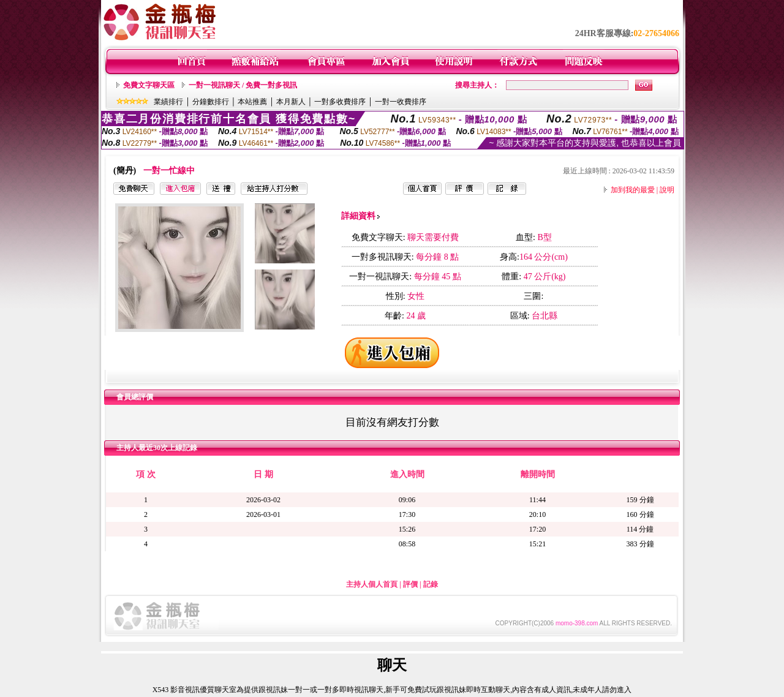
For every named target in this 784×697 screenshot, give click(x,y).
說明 (667, 190)
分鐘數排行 (211, 102)
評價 (410, 584)
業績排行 (168, 102)
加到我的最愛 (633, 190)
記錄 (431, 584)
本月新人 (291, 102)
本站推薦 (252, 102)
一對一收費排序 (401, 102)
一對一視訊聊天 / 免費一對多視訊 (243, 85)
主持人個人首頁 (372, 584)
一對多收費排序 (340, 102)
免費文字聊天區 (149, 85)
